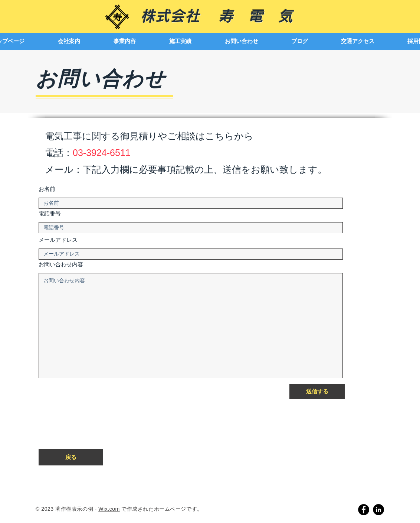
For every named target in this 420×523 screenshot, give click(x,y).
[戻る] (71, 457)
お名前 (47, 190)
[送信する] (317, 392)
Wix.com (109, 509)
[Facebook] (364, 510)
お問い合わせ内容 (61, 265)
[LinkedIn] (378, 510)
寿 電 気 (256, 16)
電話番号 (50, 214)
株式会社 (179, 16)
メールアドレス (58, 241)
